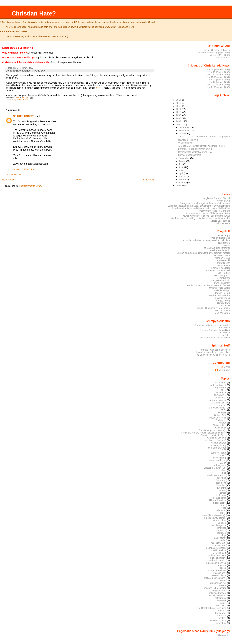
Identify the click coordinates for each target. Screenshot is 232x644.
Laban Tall (225, 305)
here (98, 88)
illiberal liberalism (218, 500)
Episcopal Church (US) (215, 468)
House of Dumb (222, 255)
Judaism (222, 523)
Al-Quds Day (17, 100)
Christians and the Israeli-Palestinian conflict (203, 433)
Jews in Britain (219, 520)
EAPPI (223, 463)
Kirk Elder (225, 335)
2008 (179, 118)
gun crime (221, 488)
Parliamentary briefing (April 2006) (213, 53)
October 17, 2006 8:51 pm (25, 169)
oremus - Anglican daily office (215, 350)
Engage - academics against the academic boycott (205, 203)
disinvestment (219, 458)
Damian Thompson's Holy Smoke (213, 308)
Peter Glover (223, 263)
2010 (179, 112)
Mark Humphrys (222, 275)
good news (221, 483)
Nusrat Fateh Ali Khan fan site (215, 338)
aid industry (221, 393)
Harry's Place (223, 265)
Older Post (149, 180)
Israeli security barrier (214, 518)
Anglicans (220, 398)
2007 (179, 121)
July (181, 164)
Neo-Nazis (221, 565)
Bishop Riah (220, 415)
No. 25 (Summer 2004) (218, 77)
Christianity (221, 428)
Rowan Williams (217, 595)
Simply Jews (224, 303)
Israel (222, 513)
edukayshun (220, 465)
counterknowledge (217, 448)
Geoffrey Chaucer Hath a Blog (215, 330)
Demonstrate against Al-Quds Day (195, 152)
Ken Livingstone (218, 525)
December (184, 127)
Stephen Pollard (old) (219, 295)
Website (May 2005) (220, 55)
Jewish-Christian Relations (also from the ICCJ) (206, 216)
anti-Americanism (218, 400)
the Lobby (220, 613)
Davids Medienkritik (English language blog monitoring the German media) (203, 252)
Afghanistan (220, 388)
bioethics (222, 413)
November (184, 131)
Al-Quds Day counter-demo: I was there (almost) (202, 146)
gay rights (222, 478)
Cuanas (226, 245)
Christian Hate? (34, 13)
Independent (219, 503)
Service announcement (189, 155)
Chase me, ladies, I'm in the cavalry (212, 325)
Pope (223, 580)
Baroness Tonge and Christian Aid (195, 149)
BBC (223, 410)
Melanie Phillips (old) (219, 288)
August (183, 161)
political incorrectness (214, 578)
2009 (179, 115)
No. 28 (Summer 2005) (218, 70)
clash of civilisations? (216, 440)
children (222, 423)
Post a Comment (13, 175)
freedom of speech (216, 475)
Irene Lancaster (222, 283)
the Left (221, 611)
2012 (179, 106)
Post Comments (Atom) (31, 186)
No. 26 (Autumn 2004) (219, 75)
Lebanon (221, 530)
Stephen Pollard (222, 293)
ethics (224, 470)
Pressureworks (222, 58)
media (222, 540)
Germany (221, 480)
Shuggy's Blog (223, 300)
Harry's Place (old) (221, 268)
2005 (179, 186)
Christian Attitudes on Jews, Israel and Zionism (207, 240)
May (181, 170)
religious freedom (218, 593)
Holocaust (221, 495)
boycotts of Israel (218, 418)
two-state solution (218, 621)
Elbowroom (224, 328)
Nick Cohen (224, 243)
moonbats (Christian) (216, 548)
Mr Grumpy (224, 370)
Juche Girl (225, 333)
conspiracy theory (218, 445)
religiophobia (219, 590)
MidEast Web (223, 223)
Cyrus (26, 100)
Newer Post (8, 180)
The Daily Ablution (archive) (216, 248)
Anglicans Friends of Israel (216, 198)
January (183, 183)
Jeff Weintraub (223, 313)
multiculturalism (217, 558)
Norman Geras (222, 258)
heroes (223, 493)
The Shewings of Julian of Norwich (212, 355)
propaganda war (218, 583)
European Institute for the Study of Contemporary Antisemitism (199, 206)
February (183, 180)
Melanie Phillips (222, 290)
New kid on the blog (188, 140)
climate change (219, 443)
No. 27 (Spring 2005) (219, 72)
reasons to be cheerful (215, 588)
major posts (219, 538)
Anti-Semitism (218, 403)
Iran (223, 505)
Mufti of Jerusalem (217, 555)
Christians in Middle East (213, 435)
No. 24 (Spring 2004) (219, 80)
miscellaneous (218, 543)
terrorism (221, 606)
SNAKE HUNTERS (24, 116)
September (184, 158)
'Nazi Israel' (221, 383)
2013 (179, 103)
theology (222, 618)
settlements (221, 598)
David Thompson (221, 310)
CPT (224, 450)
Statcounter (224, 635)
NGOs (223, 568)
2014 (179, 100)
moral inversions (218, 550)
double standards (217, 460)
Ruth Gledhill (223, 260)
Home (78, 180)
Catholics (221, 420)
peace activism (219, 575)
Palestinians (219, 573)
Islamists (221, 510)
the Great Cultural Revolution (212, 608)
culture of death (219, 453)
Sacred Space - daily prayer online (213, 352)
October (183, 133)
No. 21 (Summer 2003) (218, 87)
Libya (224, 535)
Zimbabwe (221, 623)
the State (222, 616)
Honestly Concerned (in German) (213, 211)
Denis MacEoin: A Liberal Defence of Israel (208, 285)
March (182, 176)
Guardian (221, 485)
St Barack (222, 600)
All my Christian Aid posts (217, 50)
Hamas (222, 490)
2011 (179, 109)
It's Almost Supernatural (218, 270)
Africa (223, 390)
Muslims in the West (216, 563)
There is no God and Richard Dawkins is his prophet (204, 137)
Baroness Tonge (217, 408)
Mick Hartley (224, 273)
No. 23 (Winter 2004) (219, 82)
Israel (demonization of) (213, 515)
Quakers (222, 585)
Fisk (224, 473)
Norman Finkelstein (217, 570)
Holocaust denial (218, 498)
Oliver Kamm (223, 278)
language (222, 528)
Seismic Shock (222, 298)
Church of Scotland (217, 438)
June (181, 167)
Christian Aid (223, 201)
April (181, 173)
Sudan (222, 603)
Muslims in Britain (216, 560)
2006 (179, 124)
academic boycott (218, 385)
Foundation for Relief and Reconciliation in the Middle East (201, 208)
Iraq (224, 508)
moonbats (220, 545)
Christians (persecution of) (212, 430)
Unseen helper (185, 143)
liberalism (222, 533)
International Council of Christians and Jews (208, 213)
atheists (223, 405)
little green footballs (220, 280)
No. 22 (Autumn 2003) (219, 85)
